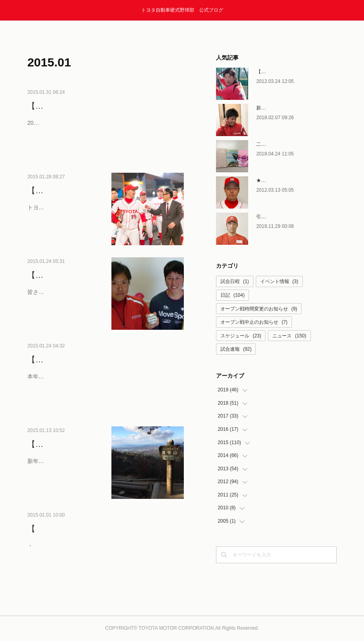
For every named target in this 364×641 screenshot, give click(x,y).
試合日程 (235, 281)
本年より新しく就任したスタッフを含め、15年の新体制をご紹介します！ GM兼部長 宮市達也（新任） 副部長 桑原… (104, 394)
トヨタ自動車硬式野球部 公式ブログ (182, 10)
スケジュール (241, 336)
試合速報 (236, 349)
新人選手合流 (271, 108)
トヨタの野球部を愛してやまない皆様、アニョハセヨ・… (64, 225)
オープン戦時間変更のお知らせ (259, 309)
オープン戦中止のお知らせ (254, 322)
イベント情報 (279, 281)
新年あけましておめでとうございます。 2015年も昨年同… (65, 479)
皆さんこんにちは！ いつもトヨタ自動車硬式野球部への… (65, 310)
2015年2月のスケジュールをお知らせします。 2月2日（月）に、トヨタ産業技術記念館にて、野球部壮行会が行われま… (104, 141)
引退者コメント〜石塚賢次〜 (288, 217)
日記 (232, 295)
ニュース (289, 336)
